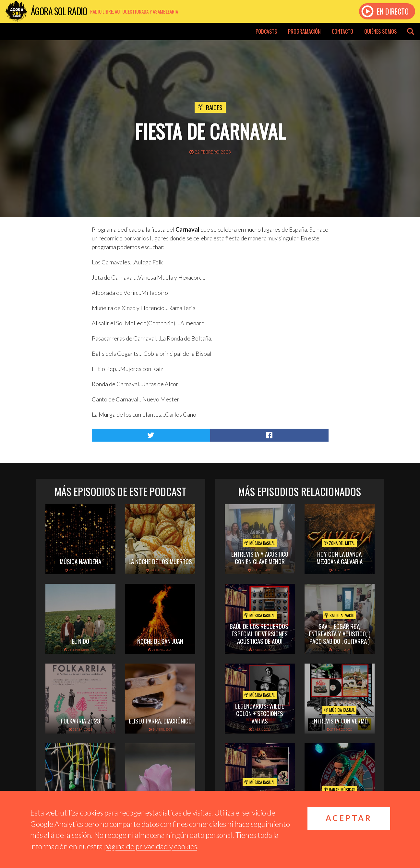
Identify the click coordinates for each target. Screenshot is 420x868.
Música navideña (80, 561)
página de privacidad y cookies (151, 846)
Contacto (342, 31)
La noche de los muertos (160, 561)
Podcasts (266, 31)
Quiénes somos (380, 31)
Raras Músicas (340, 790)
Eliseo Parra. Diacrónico (160, 721)
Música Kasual (260, 543)
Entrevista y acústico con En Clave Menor (260, 557)
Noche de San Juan (160, 641)
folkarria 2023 (81, 721)
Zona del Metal (339, 543)
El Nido (80, 641)
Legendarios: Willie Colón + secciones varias (260, 713)
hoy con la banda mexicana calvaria (340, 557)
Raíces (214, 107)
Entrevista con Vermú (340, 721)
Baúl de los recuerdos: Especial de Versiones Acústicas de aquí (260, 633)
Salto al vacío (339, 615)
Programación (304, 31)
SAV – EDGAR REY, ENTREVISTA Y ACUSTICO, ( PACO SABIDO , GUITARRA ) (339, 633)
